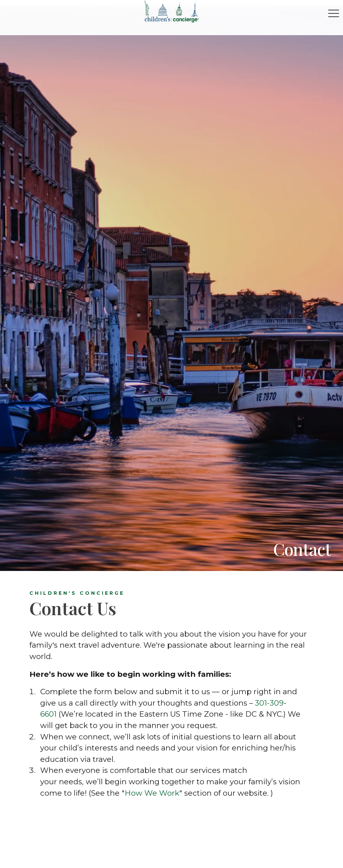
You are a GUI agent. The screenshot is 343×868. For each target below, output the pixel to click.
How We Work (152, 793)
